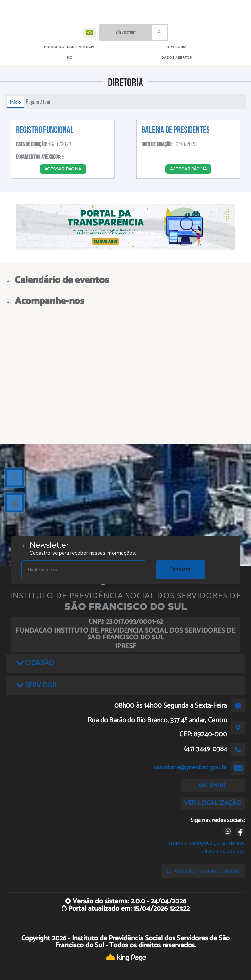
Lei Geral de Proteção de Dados (203, 871)
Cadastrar (181, 570)
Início (15, 102)
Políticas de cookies (222, 851)
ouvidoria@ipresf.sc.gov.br (191, 767)
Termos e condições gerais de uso (205, 843)
